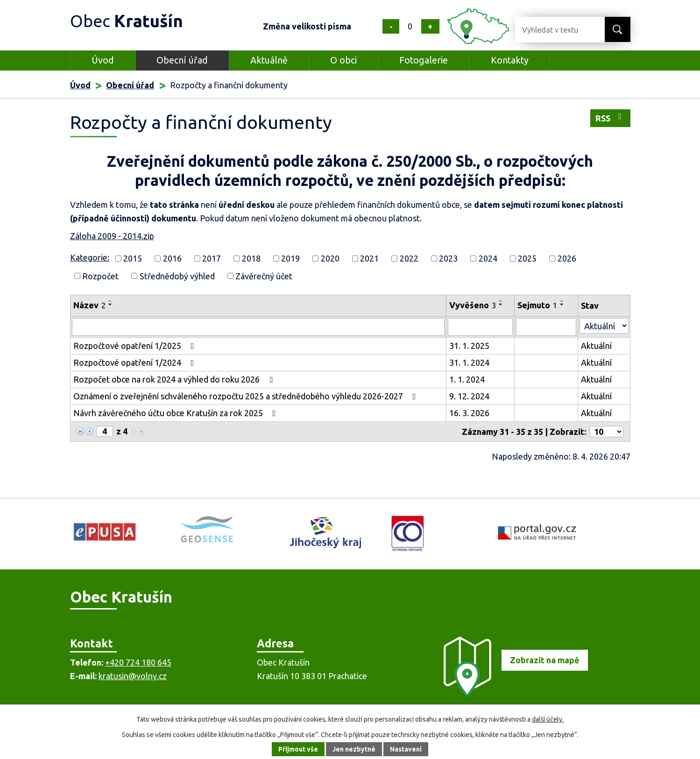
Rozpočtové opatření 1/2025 (136, 346)
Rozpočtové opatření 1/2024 (136, 362)
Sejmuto (537, 305)
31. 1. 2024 (469, 362)
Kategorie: (90, 257)
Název (89, 305)
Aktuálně (269, 60)
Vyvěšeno (473, 305)
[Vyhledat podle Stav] (604, 326)
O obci (343, 60)
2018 (251, 258)
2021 (369, 258)
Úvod (103, 60)
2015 (133, 258)
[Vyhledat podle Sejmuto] (546, 327)
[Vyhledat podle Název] (258, 327)
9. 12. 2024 (469, 396)
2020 (330, 258)
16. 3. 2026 (469, 413)
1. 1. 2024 (467, 379)
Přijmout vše (298, 749)
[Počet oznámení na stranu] (607, 432)
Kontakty (510, 60)
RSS (610, 117)
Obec (127, 21)
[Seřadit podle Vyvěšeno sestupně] (501, 305)
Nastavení (406, 749)
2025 (527, 258)
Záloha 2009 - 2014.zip (112, 236)
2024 (488, 258)
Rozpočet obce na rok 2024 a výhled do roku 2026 (175, 379)
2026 (567, 258)
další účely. (548, 719)
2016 (172, 258)
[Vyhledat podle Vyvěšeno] (480, 327)
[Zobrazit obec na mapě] (512, 694)
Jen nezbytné (354, 749)
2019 (290, 258)
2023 (448, 258)
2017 (212, 258)
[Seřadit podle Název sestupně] (111, 305)
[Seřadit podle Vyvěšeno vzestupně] (501, 301)
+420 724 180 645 (138, 662)
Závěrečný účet (264, 276)
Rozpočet (100, 276)
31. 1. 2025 (469, 346)
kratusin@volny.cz (133, 676)
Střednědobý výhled (177, 276)
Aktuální (596, 346)
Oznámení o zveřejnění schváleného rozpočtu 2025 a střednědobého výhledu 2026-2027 (247, 396)
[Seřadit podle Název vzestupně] (111, 301)
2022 (409, 258)
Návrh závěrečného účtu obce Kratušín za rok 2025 (177, 413)
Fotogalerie (424, 60)
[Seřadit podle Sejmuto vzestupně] (562, 301)
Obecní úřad (182, 60)
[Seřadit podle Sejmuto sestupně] (562, 305)
